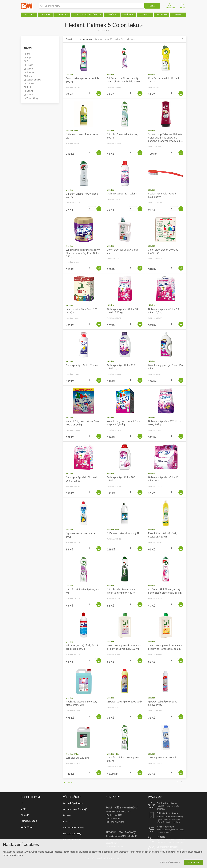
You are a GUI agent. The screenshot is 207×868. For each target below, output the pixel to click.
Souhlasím (193, 862)
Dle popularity (86, 39)
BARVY (178, 15)
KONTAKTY (113, 797)
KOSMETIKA (62, 15)
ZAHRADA (145, 15)
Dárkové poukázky (72, 834)
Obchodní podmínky (73, 803)
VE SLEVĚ (29, 15)
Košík (183, 6)
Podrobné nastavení (170, 862)
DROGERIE (46, 15)
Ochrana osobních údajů (75, 809)
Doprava (67, 815)
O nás (24, 809)
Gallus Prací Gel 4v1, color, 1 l (123, 194)
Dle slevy (98, 39)
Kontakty (25, 815)
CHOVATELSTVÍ (79, 15)
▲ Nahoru (68, 782)
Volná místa (27, 827)
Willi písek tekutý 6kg (77, 758)
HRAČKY (112, 15)
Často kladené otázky (74, 828)
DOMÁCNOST (128, 15)
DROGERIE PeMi (31, 797)
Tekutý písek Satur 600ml (162, 758)
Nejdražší (109, 39)
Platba (66, 821)
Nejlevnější (119, 39)
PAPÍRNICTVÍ (95, 15)
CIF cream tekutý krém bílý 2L (123, 533)
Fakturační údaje (29, 821)
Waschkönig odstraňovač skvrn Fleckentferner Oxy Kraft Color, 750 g (83, 253)
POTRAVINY (161, 15)
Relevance (131, 39)
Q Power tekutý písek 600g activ (124, 702)
